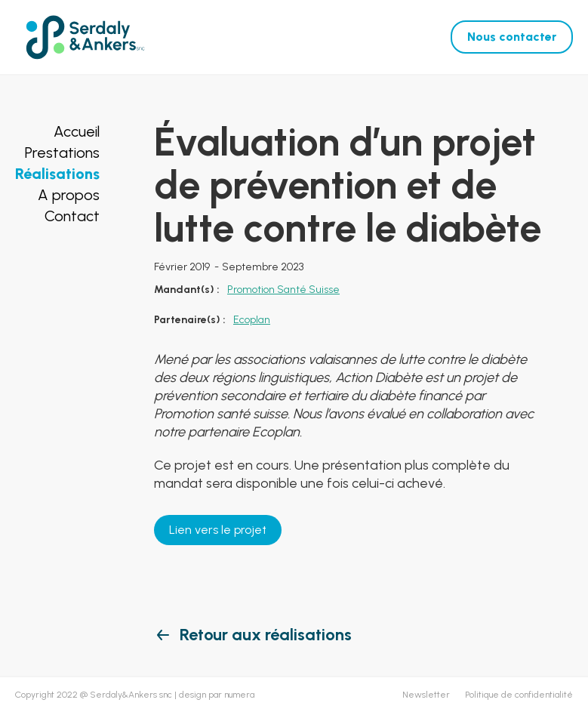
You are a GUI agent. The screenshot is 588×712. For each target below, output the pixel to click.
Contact (72, 216)
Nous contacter (512, 37)
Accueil (77, 131)
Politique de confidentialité (519, 695)
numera (239, 695)
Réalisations (57, 174)
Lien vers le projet (218, 530)
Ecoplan (252, 320)
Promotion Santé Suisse (283, 290)
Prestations (62, 153)
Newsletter (426, 695)
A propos (69, 195)
